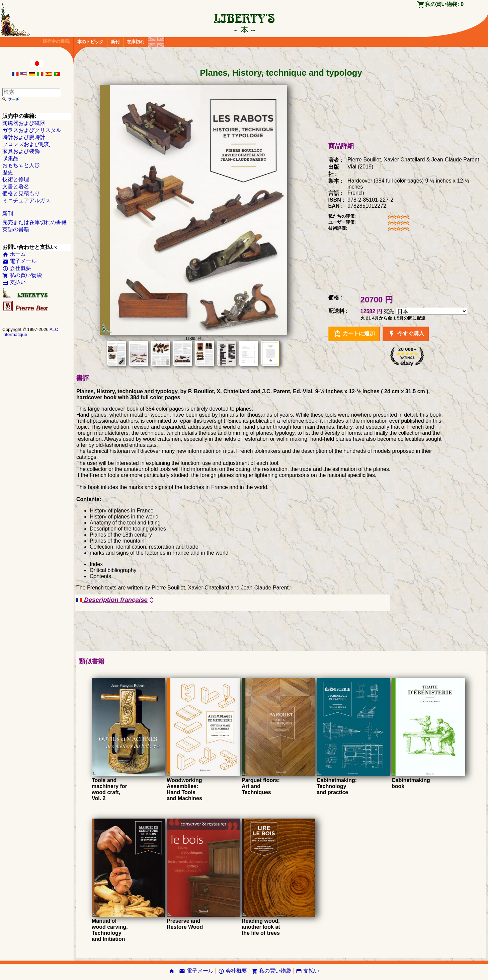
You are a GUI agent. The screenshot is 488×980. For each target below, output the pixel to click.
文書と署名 (16, 186)
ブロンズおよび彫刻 (26, 144)
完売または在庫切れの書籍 (34, 222)
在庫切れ (136, 42)
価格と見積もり (21, 193)
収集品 (10, 158)
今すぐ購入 (406, 334)
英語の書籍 (16, 229)
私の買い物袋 (22, 275)
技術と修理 (16, 179)
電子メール (19, 261)
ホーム (14, 254)
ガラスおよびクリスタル (32, 130)
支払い (14, 282)
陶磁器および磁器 (24, 123)
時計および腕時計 (24, 137)
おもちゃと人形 (21, 165)
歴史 (8, 172)
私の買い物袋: (444, 4)
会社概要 (17, 268)
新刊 (115, 42)
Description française (116, 600)
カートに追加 (354, 334)
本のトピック (90, 42)
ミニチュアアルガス (26, 200)
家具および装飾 (21, 151)
